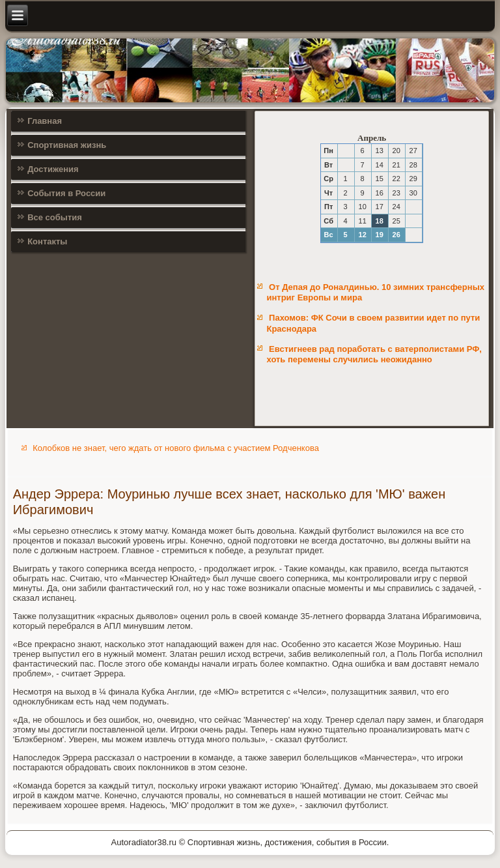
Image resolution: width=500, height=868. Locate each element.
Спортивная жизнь (67, 145)
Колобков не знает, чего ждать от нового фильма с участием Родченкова (176, 448)
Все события (55, 217)
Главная (45, 121)
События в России (66, 193)
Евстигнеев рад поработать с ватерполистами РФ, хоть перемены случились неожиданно (374, 354)
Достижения (53, 169)
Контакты (47, 241)
